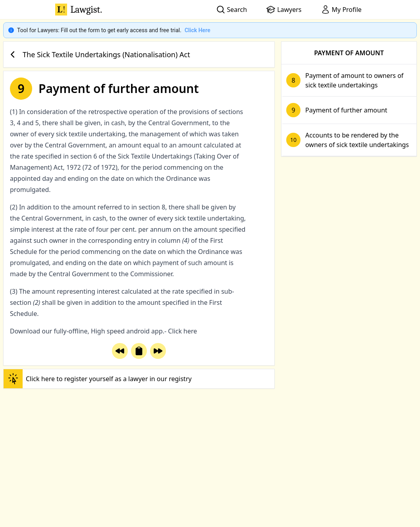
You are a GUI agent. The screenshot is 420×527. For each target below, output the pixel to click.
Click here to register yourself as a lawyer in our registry (98, 379)
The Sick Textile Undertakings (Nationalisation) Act (98, 54)
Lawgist (79, 10)
